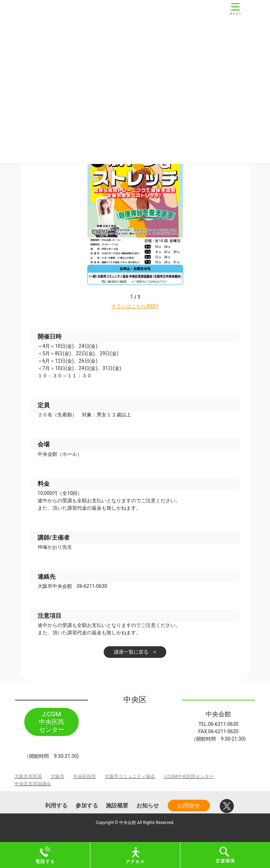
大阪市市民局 (28, 776)
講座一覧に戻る (131, 652)
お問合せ (189, 806)
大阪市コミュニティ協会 (130, 776)
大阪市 (57, 776)
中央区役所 (85, 776)
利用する (56, 806)
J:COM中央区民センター (189, 776)
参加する (87, 806)
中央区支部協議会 (33, 784)
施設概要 (117, 806)
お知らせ (148, 806)
